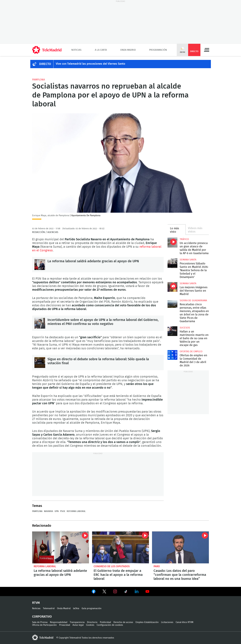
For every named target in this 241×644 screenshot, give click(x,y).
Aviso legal (78, 625)
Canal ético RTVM (185, 622)
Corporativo (42, 617)
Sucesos (185, 328)
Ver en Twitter (104, 592)
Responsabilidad (59, 622)
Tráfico (184, 239)
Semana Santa (188, 260)
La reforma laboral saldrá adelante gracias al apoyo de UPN (40, 265)
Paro (157, 566)
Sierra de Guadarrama (193, 301)
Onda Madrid (128, 50)
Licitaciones (167, 622)
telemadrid (43, 638)
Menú (207, 50)
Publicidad (105, 622)
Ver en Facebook (94, 592)
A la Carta (101, 50)
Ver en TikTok (126, 592)
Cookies (90, 625)
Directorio (92, 622)
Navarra (48, 511)
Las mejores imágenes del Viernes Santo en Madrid (172, 287)
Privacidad (65, 625)
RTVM (36, 603)
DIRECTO (45, 64)
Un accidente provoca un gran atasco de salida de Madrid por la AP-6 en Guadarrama (172, 243)
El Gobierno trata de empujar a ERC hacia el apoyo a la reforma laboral (120, 547)
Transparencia (77, 622)
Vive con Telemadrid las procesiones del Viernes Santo (91, 64)
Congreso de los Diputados (112, 566)
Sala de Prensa (40, 622)
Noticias (76, 50)
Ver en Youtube (147, 591)
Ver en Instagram (115, 591)
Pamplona (39, 80)
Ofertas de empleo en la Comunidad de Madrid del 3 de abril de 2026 (172, 355)
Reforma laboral (76, 511)
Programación (158, 50)
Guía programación (92, 608)
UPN (57, 511)
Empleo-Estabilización (147, 622)
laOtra (76, 608)
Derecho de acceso (123, 622)
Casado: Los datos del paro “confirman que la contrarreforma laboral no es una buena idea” (180, 547)
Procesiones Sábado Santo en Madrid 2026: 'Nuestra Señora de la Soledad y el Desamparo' (172, 263)
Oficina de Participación (44, 625)
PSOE (63, 511)
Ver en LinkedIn (137, 591)
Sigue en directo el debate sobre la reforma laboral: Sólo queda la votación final (40, 363)
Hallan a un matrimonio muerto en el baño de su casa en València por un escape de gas (172, 331)
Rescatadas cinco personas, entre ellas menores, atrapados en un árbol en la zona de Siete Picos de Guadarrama (172, 304)
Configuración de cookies (110, 625)
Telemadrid (49, 608)
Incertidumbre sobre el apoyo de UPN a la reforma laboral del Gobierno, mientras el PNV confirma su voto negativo (40, 323)
